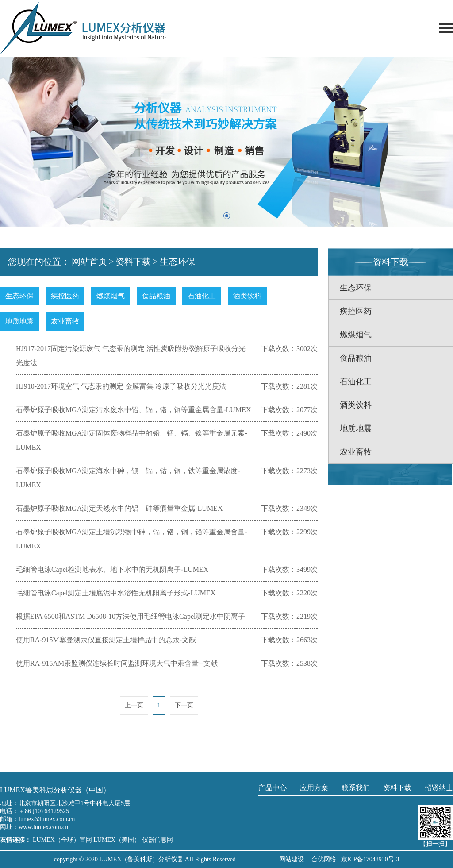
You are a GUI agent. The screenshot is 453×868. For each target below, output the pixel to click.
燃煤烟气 (111, 296)
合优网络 (324, 859)
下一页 (184, 705)
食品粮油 (156, 296)
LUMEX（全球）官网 (63, 840)
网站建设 (292, 859)
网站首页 (89, 262)
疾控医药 (65, 296)
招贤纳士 (439, 788)
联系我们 (356, 788)
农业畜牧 (65, 321)
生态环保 (177, 262)
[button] (227, 216)
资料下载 (133, 262)
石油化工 (202, 296)
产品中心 (273, 788)
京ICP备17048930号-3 (369, 859)
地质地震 (19, 321)
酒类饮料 (247, 296)
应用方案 (314, 788)
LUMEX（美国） (117, 840)
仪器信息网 (157, 840)
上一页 (134, 705)
